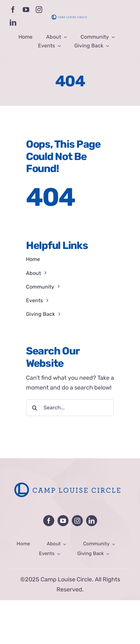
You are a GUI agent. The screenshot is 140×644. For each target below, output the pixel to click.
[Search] (34, 408)
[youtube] (26, 10)
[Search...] (70, 408)
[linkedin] (13, 23)
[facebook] (13, 10)
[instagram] (39, 10)
